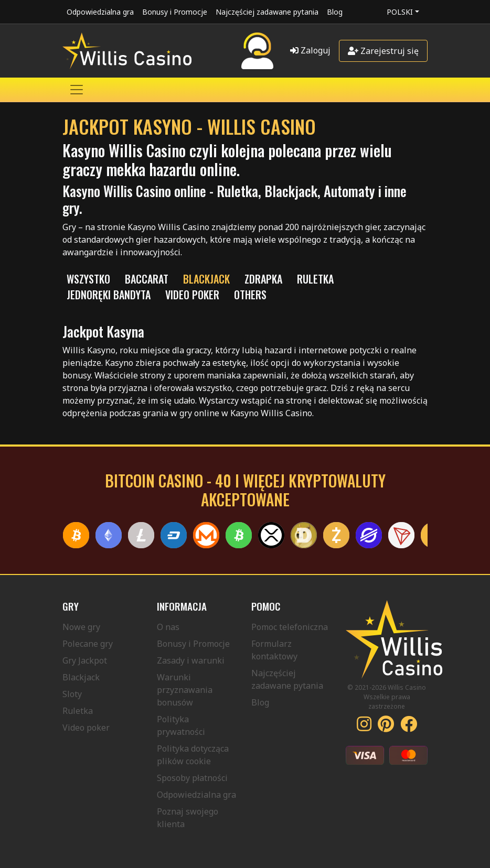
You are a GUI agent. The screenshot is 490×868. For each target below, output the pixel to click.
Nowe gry (81, 627)
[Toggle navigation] (77, 90)
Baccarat (147, 279)
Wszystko (88, 279)
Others (250, 295)
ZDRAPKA (263, 279)
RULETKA (315, 279)
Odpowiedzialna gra (100, 12)
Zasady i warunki (191, 660)
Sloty (72, 694)
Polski (400, 12)
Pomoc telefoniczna (290, 627)
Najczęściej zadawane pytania (267, 12)
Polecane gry (88, 644)
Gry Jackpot (85, 660)
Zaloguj (310, 50)
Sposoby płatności (192, 778)
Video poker (86, 728)
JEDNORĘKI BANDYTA (109, 295)
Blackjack (81, 677)
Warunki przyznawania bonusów (185, 690)
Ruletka (78, 711)
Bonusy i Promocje (175, 12)
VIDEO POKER (192, 295)
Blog (335, 12)
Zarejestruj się (383, 51)
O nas (168, 627)
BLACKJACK (206, 279)
